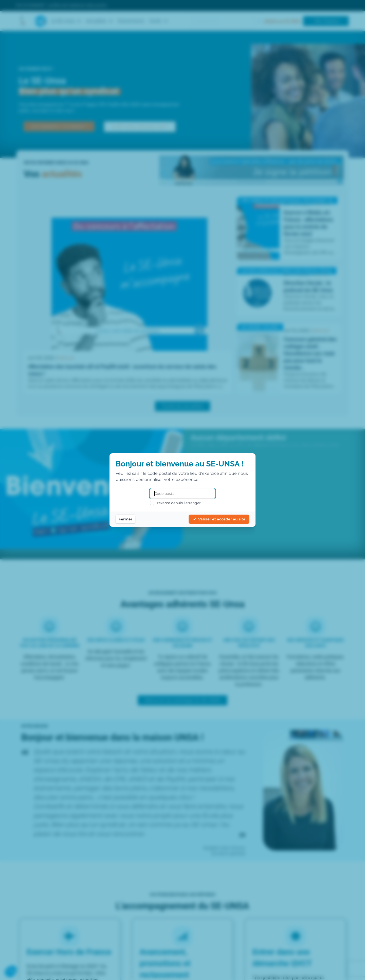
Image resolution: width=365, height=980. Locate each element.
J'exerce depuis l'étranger (175, 503)
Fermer (125, 519)
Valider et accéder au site (219, 519)
